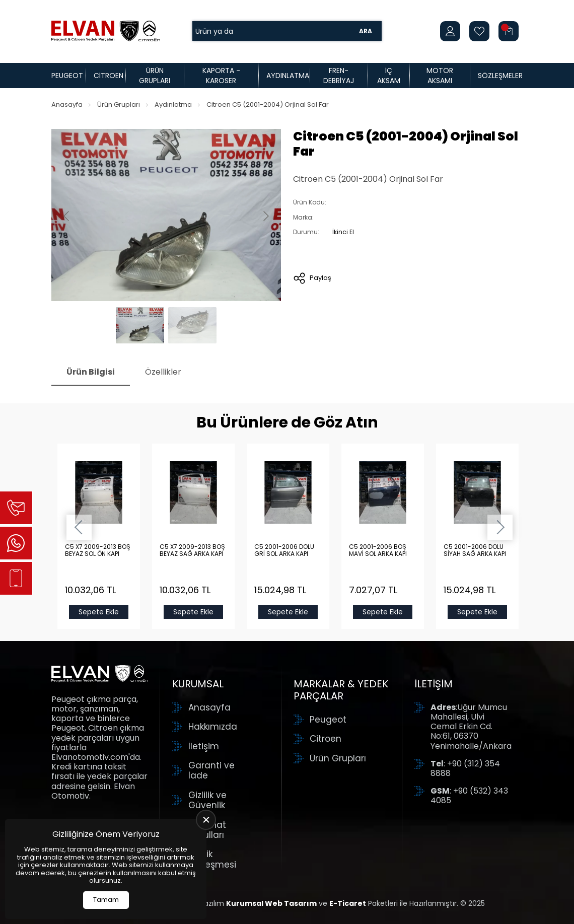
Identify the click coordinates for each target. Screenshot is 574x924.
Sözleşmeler (500, 76)
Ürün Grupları (155, 76)
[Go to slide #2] (192, 325)
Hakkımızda (213, 727)
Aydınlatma (288, 76)
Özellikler (163, 372)
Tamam (106, 900)
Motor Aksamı (440, 76)
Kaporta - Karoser (221, 76)
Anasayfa (67, 104)
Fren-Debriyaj (339, 76)
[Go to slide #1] (140, 325)
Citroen (109, 76)
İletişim (204, 746)
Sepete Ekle (99, 612)
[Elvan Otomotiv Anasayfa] (106, 31)
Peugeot (67, 76)
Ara (366, 31)
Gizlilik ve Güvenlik (207, 800)
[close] (206, 820)
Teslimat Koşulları (207, 830)
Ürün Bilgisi (91, 372)
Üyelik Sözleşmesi (212, 859)
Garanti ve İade (211, 771)
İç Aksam (389, 76)
